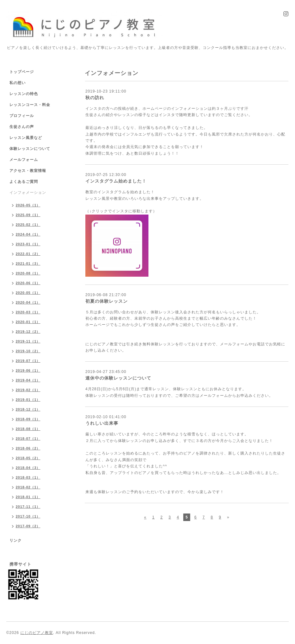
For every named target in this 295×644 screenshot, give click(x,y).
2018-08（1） (28, 429)
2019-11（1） (28, 341)
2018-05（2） (28, 458)
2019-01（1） (28, 400)
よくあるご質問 (24, 182)
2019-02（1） (28, 390)
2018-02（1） (28, 487)
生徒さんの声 (22, 127)
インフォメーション (28, 193)
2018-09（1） (28, 419)
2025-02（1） (28, 225)
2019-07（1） (28, 361)
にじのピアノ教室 (37, 633)
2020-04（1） (28, 302)
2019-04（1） (28, 380)
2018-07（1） (28, 439)
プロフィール (22, 116)
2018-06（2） (28, 448)
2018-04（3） (28, 468)
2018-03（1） (28, 477)
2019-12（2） (28, 332)
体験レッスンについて (30, 149)
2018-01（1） (28, 497)
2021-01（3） (28, 263)
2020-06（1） (28, 283)
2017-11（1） (28, 507)
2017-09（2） (28, 526)
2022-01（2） (28, 254)
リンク (16, 540)
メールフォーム (24, 160)
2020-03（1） (28, 312)
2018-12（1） (28, 409)
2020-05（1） (28, 293)
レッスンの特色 (24, 94)
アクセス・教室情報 (28, 171)
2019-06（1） (28, 370)
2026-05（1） (28, 205)
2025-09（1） (28, 215)
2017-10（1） (28, 516)
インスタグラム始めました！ (116, 181)
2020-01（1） (28, 322)
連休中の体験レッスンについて (118, 378)
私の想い (18, 83)
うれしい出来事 (102, 423)
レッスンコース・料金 (30, 105)
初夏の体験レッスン (107, 301)
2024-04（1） (28, 234)
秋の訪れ (95, 98)
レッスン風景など (26, 138)
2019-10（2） (28, 351)
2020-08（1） (28, 273)
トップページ (22, 72)
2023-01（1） (28, 244)
